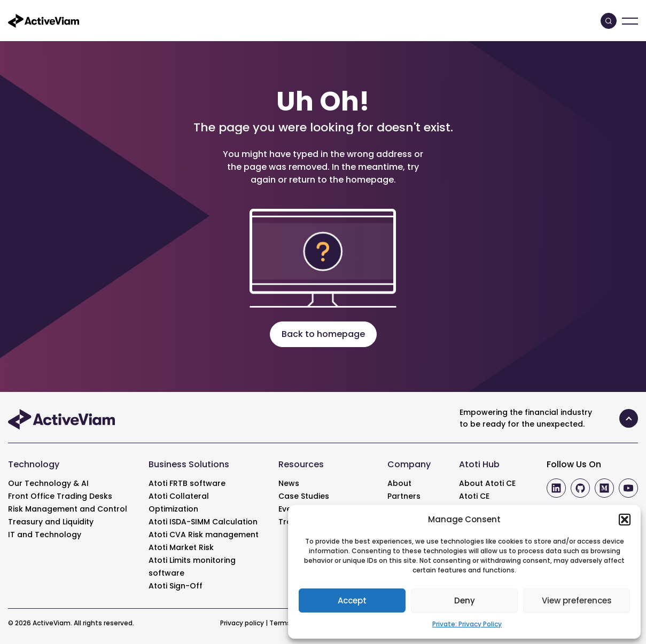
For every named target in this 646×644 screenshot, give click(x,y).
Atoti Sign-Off (176, 586)
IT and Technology (45, 535)
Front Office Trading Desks (60, 496)
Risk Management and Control (68, 509)
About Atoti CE (487, 483)
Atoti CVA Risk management (204, 535)
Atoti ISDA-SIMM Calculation (203, 522)
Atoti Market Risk (181, 547)
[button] (625, 520)
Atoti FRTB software (187, 483)
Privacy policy (242, 623)
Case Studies (304, 496)
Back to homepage (323, 334)
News (289, 483)
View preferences (577, 600)
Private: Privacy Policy (467, 624)
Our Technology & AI (48, 483)
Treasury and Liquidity (51, 522)
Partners (404, 496)
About (399, 483)
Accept (352, 600)
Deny (465, 600)
